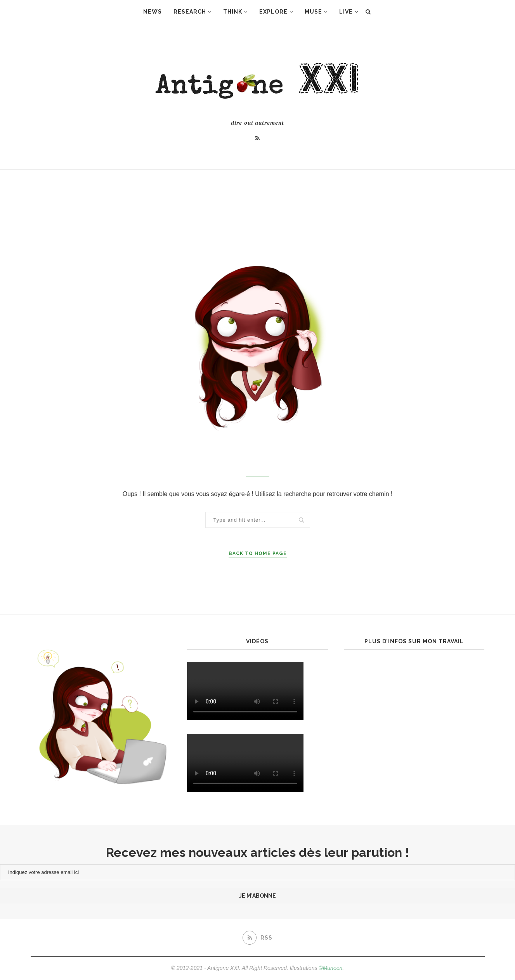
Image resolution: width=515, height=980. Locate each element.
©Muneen (330, 968)
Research (190, 12)
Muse (313, 12)
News (153, 12)
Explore (273, 12)
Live (346, 12)
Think (233, 12)
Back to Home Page (258, 554)
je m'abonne (257, 896)
